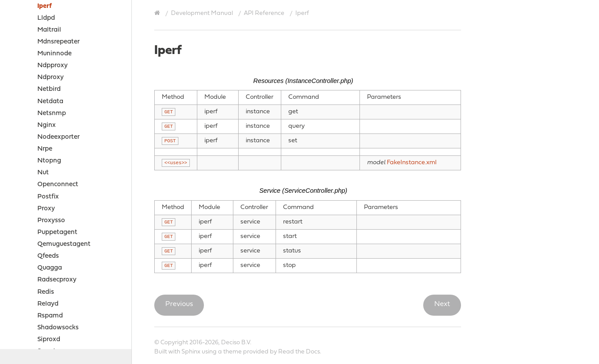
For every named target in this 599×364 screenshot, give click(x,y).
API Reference (264, 13)
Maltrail (49, 30)
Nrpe (45, 149)
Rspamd (50, 316)
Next (442, 304)
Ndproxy (51, 77)
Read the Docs (299, 352)
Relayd (48, 304)
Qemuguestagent (64, 244)
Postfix (48, 197)
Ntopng (49, 161)
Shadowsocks (58, 328)
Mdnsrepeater (58, 42)
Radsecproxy (57, 280)
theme (232, 352)
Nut (43, 173)
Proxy (46, 209)
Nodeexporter (58, 137)
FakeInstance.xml (412, 163)
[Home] (158, 13)
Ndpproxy (53, 66)
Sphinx (191, 352)
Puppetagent (57, 232)
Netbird (49, 89)
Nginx (47, 125)
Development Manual (202, 13)
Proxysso (51, 221)
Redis (46, 292)
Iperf (45, 6)
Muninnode (54, 54)
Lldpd (46, 18)
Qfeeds (48, 256)
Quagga (50, 268)
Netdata (50, 102)
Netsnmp (52, 114)
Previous (179, 304)
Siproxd (49, 340)
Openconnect (58, 185)
